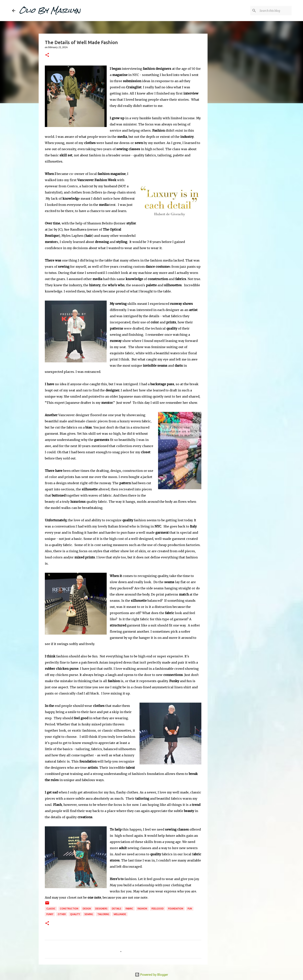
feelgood (158, 909)
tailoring (103, 914)
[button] (47, 55)
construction (69, 909)
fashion (142, 909)
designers (101, 909)
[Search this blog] (271, 11)
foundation (176, 909)
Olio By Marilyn (50, 10)
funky (50, 914)
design (87, 909)
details (117, 909)
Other (62, 914)
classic (51, 909)
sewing (89, 914)
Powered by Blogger (151, 975)
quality (75, 914)
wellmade (120, 914)
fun (190, 909)
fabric (129, 909)
